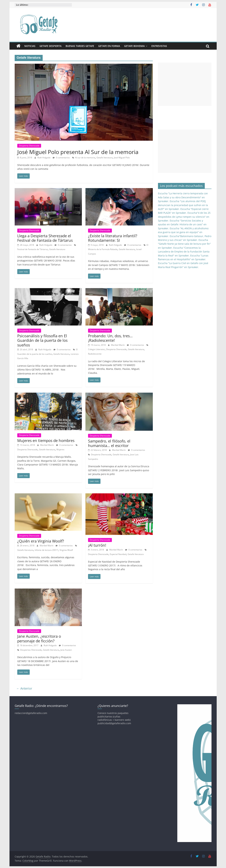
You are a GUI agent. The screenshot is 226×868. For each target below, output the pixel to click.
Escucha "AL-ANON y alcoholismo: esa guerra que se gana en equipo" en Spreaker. (183, 232)
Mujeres (60, 449)
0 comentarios (61, 158)
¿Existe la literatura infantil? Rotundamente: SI (113, 238)
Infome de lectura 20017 (46, 550)
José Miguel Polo (122, 158)
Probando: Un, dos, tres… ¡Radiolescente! (110, 338)
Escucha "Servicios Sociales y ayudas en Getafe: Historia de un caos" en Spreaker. (182, 224)
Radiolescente (95, 354)
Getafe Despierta (51, 46)
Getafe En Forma (109, 46)
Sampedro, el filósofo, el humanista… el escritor (109, 443)
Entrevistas (159, 46)
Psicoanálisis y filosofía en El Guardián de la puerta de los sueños (42, 340)
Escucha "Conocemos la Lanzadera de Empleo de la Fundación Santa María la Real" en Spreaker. (184, 252)
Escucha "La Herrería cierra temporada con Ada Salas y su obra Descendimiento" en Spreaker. (183, 197)
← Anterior (24, 688)
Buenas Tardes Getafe (80, 46)
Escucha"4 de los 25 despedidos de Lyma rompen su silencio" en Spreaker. (184, 217)
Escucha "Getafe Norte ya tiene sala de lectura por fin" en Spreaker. (184, 244)
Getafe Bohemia (134, 46)
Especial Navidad (118, 554)
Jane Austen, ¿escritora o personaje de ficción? (39, 638)
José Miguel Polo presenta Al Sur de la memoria (78, 152)
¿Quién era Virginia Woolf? (41, 541)
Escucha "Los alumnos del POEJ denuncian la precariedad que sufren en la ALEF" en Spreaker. (183, 205)
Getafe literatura (105, 158)
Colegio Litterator (96, 349)
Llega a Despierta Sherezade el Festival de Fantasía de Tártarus (45, 238)
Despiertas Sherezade (31, 650)
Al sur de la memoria (85, 158)
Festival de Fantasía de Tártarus (33, 249)
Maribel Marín (118, 345)
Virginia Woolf (66, 550)
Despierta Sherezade (29, 146)
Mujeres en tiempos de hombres (46, 440)
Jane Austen (66, 650)
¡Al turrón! (97, 545)
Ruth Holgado (44, 158)
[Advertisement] (185, 84)
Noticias (30, 46)
